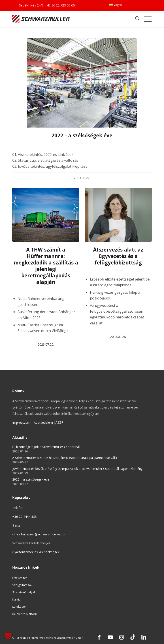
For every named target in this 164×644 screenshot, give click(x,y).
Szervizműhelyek (24, 592)
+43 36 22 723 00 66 (60, 5)
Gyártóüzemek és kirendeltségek (36, 552)
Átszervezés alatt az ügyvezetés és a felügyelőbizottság (118, 256)
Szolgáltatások (22, 585)
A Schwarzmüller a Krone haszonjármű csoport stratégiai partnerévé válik (65, 458)
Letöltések (19, 607)
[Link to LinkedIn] (144, 637)
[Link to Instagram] (121, 637)
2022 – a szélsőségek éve (82, 135)
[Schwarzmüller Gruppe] (54, 19)
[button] (8, 636)
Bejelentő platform (25, 614)
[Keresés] (135, 19)
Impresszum (21, 422)
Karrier (17, 599)
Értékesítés (20, 578)
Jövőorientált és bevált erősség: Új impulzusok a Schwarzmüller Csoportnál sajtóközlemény (77, 469)
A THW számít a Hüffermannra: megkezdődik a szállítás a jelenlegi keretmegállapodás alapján (46, 266)
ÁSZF (59, 422)
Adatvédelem (43, 422)
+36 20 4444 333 (24, 517)
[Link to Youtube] (110, 637)
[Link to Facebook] (99, 637)
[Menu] (146, 19)
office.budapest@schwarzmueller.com (40, 534)
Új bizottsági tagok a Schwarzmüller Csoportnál (46, 447)
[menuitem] (115, 5)
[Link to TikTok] (133, 637)
